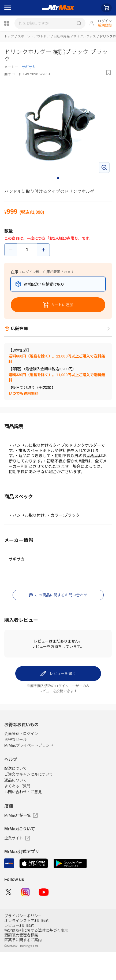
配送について (16, 796)
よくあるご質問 (17, 814)
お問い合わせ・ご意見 (23, 820)
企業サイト (17, 866)
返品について (16, 808)
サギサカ (29, 67)
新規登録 (105, 25)
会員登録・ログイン (21, 761)
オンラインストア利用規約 (27, 948)
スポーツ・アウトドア (34, 36)
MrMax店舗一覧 (21, 843)
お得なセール (16, 767)
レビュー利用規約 (19, 953)
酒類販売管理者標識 (21, 963)
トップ (9, 36)
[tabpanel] (58, 129)
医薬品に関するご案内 (23, 968)
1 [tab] (58, 178)
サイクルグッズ (85, 36)
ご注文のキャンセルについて (29, 802)
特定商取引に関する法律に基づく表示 (36, 958)
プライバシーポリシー (23, 944)
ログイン (105, 21)
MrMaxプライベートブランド (29, 773)
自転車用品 (62, 36)
